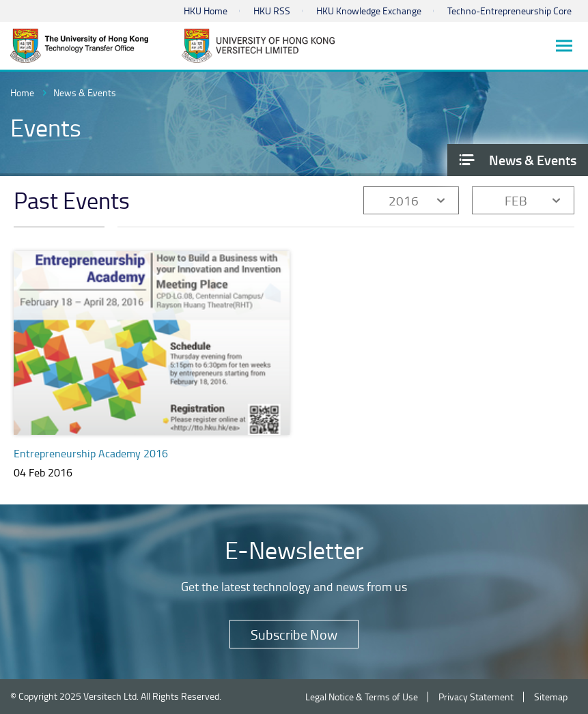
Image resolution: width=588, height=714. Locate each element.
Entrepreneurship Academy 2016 (91, 453)
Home (22, 92)
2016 (404, 200)
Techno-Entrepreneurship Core (509, 11)
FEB (516, 200)
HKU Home (206, 11)
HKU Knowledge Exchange (369, 11)
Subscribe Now (294, 634)
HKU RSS (272, 11)
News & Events (85, 92)
